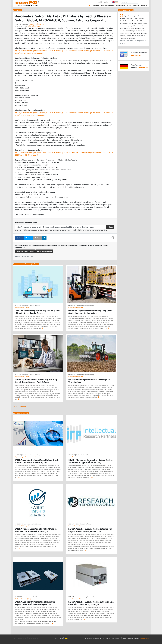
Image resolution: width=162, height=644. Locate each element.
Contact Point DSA (120, 638)
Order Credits (121, 5)
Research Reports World (76, 526)
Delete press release (25, 251)
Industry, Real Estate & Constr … (32, 524)
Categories (95, 5)
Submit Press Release (108, 5)
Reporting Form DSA (133, 638)
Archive (129, 5)
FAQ (85, 638)
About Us (144, 5)
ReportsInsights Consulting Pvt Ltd (25, 457)
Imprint (106, 2)
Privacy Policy (97, 638)
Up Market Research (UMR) (23, 599)
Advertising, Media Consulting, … (32, 306)
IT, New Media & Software (38, 24)
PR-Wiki (99, 2)
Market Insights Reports (34, 26)
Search (142, 2)
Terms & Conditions (108, 638)
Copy (110, 227)
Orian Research (73, 457)
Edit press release (44, 251)
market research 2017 (75, 599)
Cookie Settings (144, 638)
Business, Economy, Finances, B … (85, 597)
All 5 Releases (20, 406)
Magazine (136, 5)
